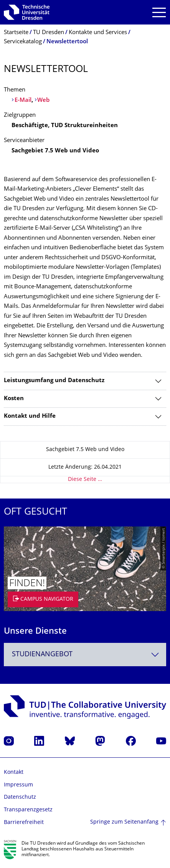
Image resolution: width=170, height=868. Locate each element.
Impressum (18, 785)
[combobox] (85, 655)
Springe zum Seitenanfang (124, 822)
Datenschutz (20, 797)
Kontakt (14, 772)
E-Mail (23, 101)
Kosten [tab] (14, 399)
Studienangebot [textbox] (42, 655)
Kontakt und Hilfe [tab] (30, 416)
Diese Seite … (85, 480)
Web (43, 101)
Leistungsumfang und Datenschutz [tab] (54, 381)
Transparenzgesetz (28, 810)
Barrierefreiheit (24, 823)
